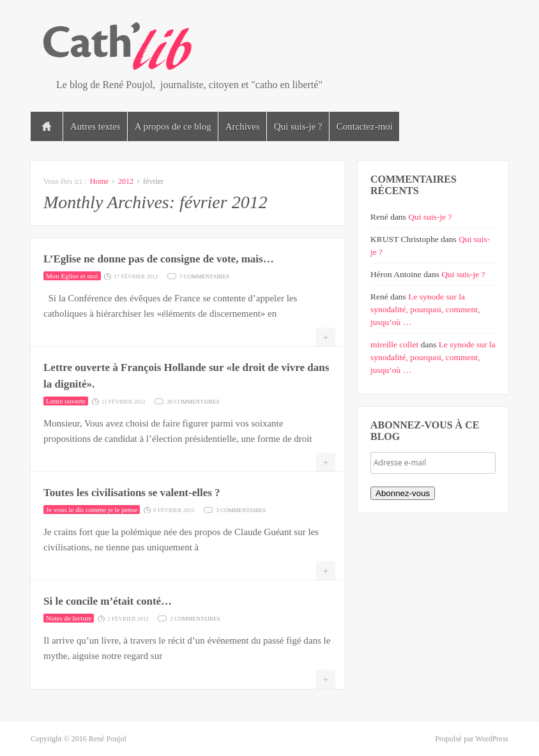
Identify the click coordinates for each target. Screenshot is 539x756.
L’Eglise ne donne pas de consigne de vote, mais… (159, 259)
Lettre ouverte (66, 401)
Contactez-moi (365, 126)
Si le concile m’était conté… (108, 601)
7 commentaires (204, 276)
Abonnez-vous (403, 493)
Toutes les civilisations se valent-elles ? (132, 493)
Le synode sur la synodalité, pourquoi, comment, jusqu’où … (425, 309)
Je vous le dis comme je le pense (92, 510)
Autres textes (95, 126)
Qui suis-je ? (298, 126)
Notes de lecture (69, 618)
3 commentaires (241, 509)
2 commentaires (195, 618)
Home (99, 181)
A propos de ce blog (173, 126)
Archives (243, 126)
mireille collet (394, 344)
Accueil (47, 126)
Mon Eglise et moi (72, 276)
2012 (126, 181)
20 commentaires (193, 401)
